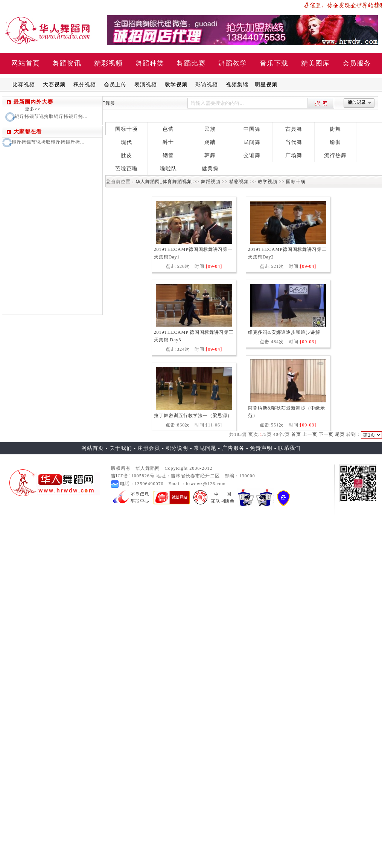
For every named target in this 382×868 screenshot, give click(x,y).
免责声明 (261, 448)
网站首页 (26, 63)
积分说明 (177, 448)
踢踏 (210, 142)
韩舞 (210, 155)
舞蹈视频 (211, 182)
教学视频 (176, 85)
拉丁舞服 (105, 103)
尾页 (340, 434)
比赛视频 (24, 85)
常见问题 (205, 448)
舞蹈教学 (233, 63)
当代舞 (294, 142)
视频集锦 (237, 85)
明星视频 (266, 85)
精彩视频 (108, 63)
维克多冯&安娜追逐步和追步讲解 (284, 332)
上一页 (310, 434)
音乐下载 (274, 63)
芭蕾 (168, 129)
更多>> (33, 109)
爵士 (168, 142)
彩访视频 (207, 85)
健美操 (210, 169)
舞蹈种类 (150, 63)
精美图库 (315, 63)
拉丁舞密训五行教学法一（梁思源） (193, 416)
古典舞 (294, 129)
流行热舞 (335, 155)
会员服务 (357, 63)
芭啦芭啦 (126, 169)
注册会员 (149, 448)
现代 (126, 142)
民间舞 (252, 142)
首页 (296, 434)
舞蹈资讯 (67, 63)
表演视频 (146, 85)
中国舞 (252, 129)
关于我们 (121, 448)
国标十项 (126, 129)
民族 (210, 129)
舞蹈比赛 (191, 63)
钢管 (168, 155)
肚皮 (126, 155)
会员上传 (115, 85)
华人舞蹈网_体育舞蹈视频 (164, 182)
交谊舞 (252, 155)
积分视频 (85, 85)
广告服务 (233, 448)
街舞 (335, 129)
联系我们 (289, 448)
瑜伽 (335, 142)
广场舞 (294, 155)
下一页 (326, 434)
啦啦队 (168, 169)
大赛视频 (54, 85)
